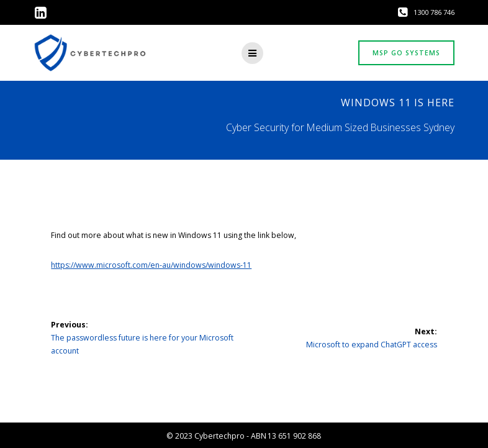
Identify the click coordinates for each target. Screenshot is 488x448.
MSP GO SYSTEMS (406, 53)
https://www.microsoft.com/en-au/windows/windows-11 (151, 265)
